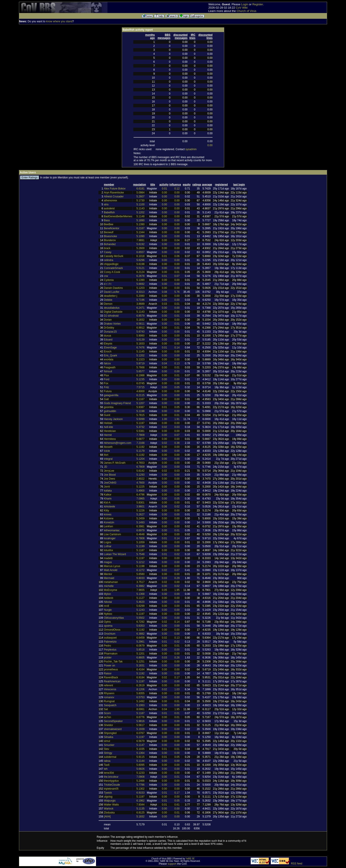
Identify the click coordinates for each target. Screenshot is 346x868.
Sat (106, 709)
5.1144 (140, 761)
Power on (110, 666)
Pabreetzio (110, 642)
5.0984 (140, 193)
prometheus (111, 669)
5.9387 (140, 407)
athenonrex (111, 200)
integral (108, 459)
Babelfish (109, 212)
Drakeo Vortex (112, 324)
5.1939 (140, 729)
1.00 (165, 419)
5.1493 (140, 522)
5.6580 (140, 574)
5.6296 (140, 260)
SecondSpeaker (113, 721)
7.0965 (140, 499)
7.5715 (140, 387)
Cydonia (109, 280)
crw (106, 276)
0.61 (177, 805)
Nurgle (108, 610)
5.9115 (140, 757)
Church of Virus (246, 11)
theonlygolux (111, 781)
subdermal (110, 757)
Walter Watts (111, 805)
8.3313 (140, 292)
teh (106, 769)
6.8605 (140, 658)
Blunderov (110, 240)
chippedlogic (111, 264)
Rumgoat (109, 701)
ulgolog (108, 797)
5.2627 (140, 514)
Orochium (110, 634)
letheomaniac (112, 530)
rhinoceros (110, 689)
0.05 (177, 387)
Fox (106, 383)
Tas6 (107, 765)
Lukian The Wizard (115, 554)
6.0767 (140, 733)
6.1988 (140, 375)
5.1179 (140, 451)
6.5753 (140, 697)
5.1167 (140, 399)
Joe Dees (110, 479)
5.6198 (140, 264)
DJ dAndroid (111, 316)
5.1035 (140, 749)
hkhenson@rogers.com (118, 443)
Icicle (107, 451)
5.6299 (140, 606)
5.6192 (140, 244)
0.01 (165, 189)
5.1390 (140, 224)
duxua (108, 336)
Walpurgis (110, 801)
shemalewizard (113, 729)
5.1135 (140, 809)
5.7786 (140, 785)
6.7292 (140, 622)
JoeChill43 (110, 483)
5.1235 (140, 379)
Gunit (107, 415)
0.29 (177, 578)
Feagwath (110, 367)
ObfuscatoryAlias (114, 618)
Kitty (106, 511)
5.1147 (140, 745)
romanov (109, 697)
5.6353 (140, 626)
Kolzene (109, 518)
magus (108, 562)
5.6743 (140, 332)
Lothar (108, 546)
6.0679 (140, 646)
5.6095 (140, 765)
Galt (106, 399)
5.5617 (140, 725)
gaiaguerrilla (111, 395)
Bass (107, 220)
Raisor (108, 673)
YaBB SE (190, 859)
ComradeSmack (113, 268)
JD (106, 467)
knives (108, 514)
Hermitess (110, 439)
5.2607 (140, 197)
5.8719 (140, 363)
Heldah (108, 423)
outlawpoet (110, 638)
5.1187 (140, 550)
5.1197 (140, 423)
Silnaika (109, 737)
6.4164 (140, 669)
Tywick (108, 793)
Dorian (108, 320)
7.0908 (140, 777)
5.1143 (140, 208)
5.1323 (140, 359)
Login (245, 4)
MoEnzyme (111, 590)
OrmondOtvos (112, 630)
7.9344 (140, 805)
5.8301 (140, 503)
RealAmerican (112, 681)
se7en (108, 717)
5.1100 (140, 204)
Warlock (109, 809)
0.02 (165, 427)
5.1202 (140, 212)
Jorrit (107, 487)
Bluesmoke (110, 236)
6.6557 (140, 252)
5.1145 (140, 352)
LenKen (108, 526)
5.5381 (140, 431)
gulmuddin (110, 411)
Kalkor (108, 495)
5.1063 (140, 705)
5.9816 (140, 721)
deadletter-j (111, 296)
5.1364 (140, 753)
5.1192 (140, 447)
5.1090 (140, 236)
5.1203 (140, 288)
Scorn (107, 713)
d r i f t (108, 284)
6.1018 (140, 256)
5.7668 (140, 367)
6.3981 (140, 526)
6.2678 (140, 276)
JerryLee (109, 471)
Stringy (108, 753)
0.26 (177, 658)
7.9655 (140, 590)
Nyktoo (108, 614)
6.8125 (140, 813)
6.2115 (140, 395)
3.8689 (140, 304)
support (172, 864)
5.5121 (140, 268)
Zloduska (109, 813)
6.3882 (140, 634)
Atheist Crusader (114, 197)
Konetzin (109, 522)
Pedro (107, 646)
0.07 (177, 276)
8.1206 (140, 689)
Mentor (108, 574)
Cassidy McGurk (114, 256)
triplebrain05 (111, 789)
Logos (108, 542)
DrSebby (109, 328)
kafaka (108, 491)
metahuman (111, 582)
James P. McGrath (115, 463)
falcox (107, 363)
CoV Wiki (242, 8)
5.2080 (140, 296)
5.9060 (140, 336)
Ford (107, 379)
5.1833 (140, 344)
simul (107, 741)
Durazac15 (110, 332)
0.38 (177, 443)
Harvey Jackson (113, 419)
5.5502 (140, 618)
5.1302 (140, 789)
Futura (108, 391)
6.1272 (140, 570)
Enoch (108, 352)
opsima (108, 626)
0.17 (177, 677)
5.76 (177, 292)
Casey (108, 252)
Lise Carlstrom (112, 534)
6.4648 (140, 534)
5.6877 (140, 439)
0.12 (177, 189)
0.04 (177, 240)
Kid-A (107, 503)
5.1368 (140, 594)
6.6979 (140, 530)
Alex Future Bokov (115, 189)
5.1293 (140, 475)
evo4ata (109, 359)
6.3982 (140, 586)
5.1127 (140, 598)
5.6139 (140, 340)
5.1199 (140, 546)
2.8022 (140, 479)
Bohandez (110, 244)
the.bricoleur (111, 777)
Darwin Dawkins (113, 288)
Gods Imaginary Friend (117, 403)
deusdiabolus (112, 308)
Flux (106, 375)
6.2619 (140, 685)
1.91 (177, 419)
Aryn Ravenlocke (114, 193)
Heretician (110, 431)
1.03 (177, 689)
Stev (107, 749)
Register (258, 4)
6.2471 (140, 308)
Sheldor (108, 725)
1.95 (177, 590)
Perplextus (110, 650)
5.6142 (140, 471)
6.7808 (140, 538)
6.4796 (140, 495)
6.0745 (140, 383)
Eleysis (108, 344)
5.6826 (140, 769)
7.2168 (140, 443)
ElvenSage (110, 348)
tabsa (107, 761)
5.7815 (140, 415)
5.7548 (140, 554)
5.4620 (140, 602)
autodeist (109, 208)
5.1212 (140, 562)
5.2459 (140, 518)
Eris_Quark (111, 356)
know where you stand (59, 21)
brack (107, 248)
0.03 (165, 304)
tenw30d (109, 773)
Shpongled (110, 733)
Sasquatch (110, 705)
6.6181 (140, 189)
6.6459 (140, 638)
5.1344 (140, 232)
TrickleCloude (112, 785)
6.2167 (140, 228)
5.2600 (140, 248)
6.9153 (140, 793)
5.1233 (140, 773)
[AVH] (107, 817)
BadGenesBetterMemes (118, 216)
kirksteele (110, 507)
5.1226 (140, 511)
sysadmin (191, 149)
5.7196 (140, 300)
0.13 (177, 363)
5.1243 (140, 610)
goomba (109, 407)
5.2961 (140, 642)
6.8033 (140, 578)
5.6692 (140, 284)
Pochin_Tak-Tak (113, 662)
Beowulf (109, 232)
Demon (108, 304)
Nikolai (108, 602)
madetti (108, 558)
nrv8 (106, 606)
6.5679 (140, 741)
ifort (106, 455)
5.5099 (140, 419)
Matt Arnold (111, 570)
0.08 (165, 292)
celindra (109, 260)
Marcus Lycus (112, 566)
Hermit (108, 435)
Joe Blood (110, 475)
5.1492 (140, 701)
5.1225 (140, 487)
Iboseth (108, 447)
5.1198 (140, 411)
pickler (108, 658)
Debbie (108, 300)
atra (106, 204)
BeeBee (109, 224)
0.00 (210, 145)
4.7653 (140, 463)
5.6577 (140, 371)
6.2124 (140, 272)
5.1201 (140, 654)
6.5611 (140, 324)
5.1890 (140, 220)
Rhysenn (109, 693)
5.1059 (140, 542)
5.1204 (140, 459)
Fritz (106, 387)
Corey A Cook (112, 272)
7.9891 (140, 240)
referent (108, 685)
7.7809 (140, 435)
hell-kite (108, 427)
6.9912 (140, 328)
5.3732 (140, 427)
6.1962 (140, 801)
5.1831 (140, 666)
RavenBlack (111, 677)
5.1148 (140, 216)
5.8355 (140, 693)
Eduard (108, 340)
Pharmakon (111, 654)
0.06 (177, 256)
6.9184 (140, 677)
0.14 (177, 348)
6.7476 (140, 348)
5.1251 (140, 662)
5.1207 (140, 403)
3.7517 (140, 582)
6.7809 (140, 467)
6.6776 (140, 717)
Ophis (107, 622)
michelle (109, 586)
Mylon (107, 594)
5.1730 (140, 200)
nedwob (109, 598)
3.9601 (140, 507)
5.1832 (140, 320)
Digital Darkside (113, 312)
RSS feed (296, 864)
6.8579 (140, 316)
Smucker (109, 745)
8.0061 (140, 709)
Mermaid (109, 578)
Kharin (108, 499)
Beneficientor (112, 228)
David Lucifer (112, 292)
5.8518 (140, 650)
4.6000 (140, 391)
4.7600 (140, 483)
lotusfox (108, 550)
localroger (110, 538)
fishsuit (108, 371)
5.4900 (140, 491)
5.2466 (140, 781)
